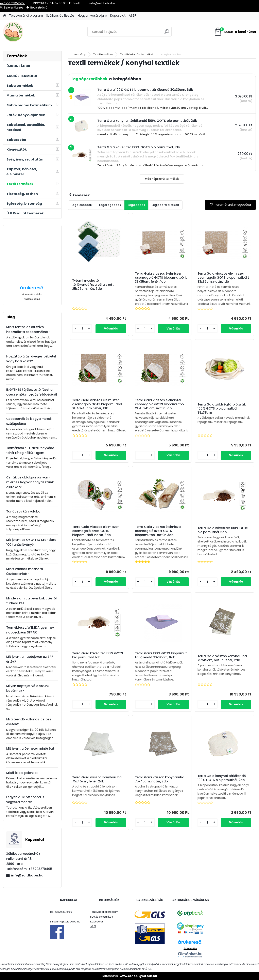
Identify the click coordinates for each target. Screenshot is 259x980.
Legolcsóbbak (82, 205)
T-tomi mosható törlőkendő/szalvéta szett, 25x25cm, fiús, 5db (93, 285)
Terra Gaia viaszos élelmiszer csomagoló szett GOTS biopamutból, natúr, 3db (96, 531)
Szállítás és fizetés (60, 16)
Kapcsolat (118, 16)
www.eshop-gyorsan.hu (138, 976)
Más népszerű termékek (162, 179)
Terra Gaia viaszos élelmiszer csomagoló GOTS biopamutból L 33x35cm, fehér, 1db (161, 278)
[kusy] (82, 329)
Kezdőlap (80, 54)
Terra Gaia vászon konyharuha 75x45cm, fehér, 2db (97, 779)
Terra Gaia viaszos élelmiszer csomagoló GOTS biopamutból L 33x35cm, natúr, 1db (223, 278)
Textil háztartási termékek (137, 54)
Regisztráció (39, 7)
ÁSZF (132, 16)
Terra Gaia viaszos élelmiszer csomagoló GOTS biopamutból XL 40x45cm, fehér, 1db (97, 404)
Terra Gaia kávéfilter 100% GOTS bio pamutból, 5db (223, 530)
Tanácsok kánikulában (24, 511)
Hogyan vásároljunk (92, 16)
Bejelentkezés (14, 7)
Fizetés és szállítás (102, 917)
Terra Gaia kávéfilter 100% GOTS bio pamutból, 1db (98, 655)
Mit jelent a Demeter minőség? (30, 748)
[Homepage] (4, 16)
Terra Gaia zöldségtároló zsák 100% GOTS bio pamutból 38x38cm (222, 409)
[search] (167, 33)
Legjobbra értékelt (165, 205)
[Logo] (31, 32)
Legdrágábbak (110, 205)
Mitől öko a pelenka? (22, 773)
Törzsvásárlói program (26, 16)
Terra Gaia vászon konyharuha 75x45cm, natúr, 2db (160, 779)
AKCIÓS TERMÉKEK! (13, 3)
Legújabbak (136, 205)
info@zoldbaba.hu (27, 875)
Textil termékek (103, 54)
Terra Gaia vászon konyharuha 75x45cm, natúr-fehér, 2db (222, 658)
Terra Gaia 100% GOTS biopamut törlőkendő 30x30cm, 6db (161, 655)
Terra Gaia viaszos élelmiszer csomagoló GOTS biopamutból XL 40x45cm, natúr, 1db (160, 404)
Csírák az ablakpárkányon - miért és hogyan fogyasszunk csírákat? (30, 482)
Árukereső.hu (190, 948)
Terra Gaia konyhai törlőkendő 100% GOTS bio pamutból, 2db (222, 778)
